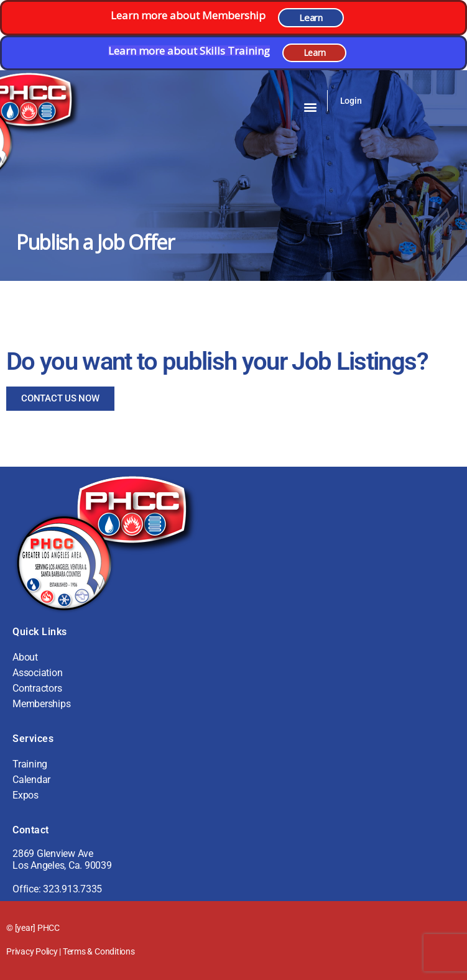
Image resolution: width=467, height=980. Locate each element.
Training (30, 764)
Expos (25, 795)
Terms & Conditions (99, 951)
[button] (311, 107)
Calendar (31, 780)
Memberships (41, 704)
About (25, 657)
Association (37, 673)
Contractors (37, 688)
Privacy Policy (32, 951)
